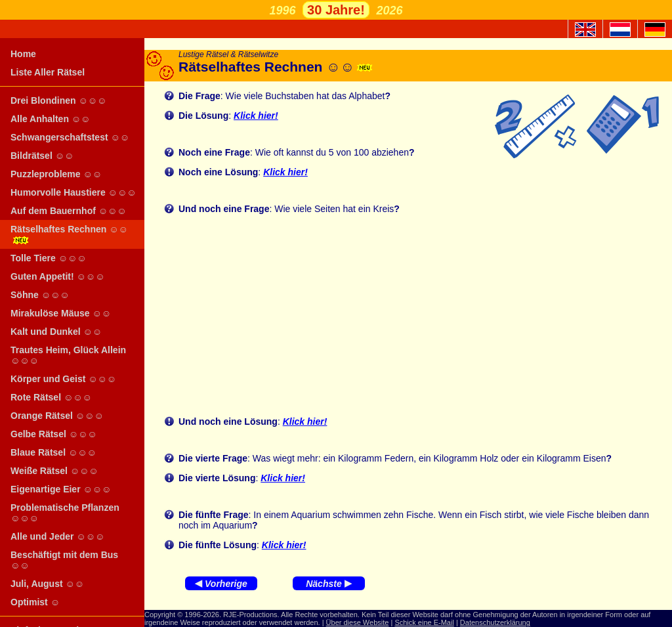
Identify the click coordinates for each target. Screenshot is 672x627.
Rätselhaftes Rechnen (69, 234)
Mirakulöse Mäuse (61, 313)
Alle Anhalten (50, 119)
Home (23, 54)
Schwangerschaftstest (70, 137)
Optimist (35, 602)
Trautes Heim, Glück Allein (68, 355)
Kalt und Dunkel (56, 332)
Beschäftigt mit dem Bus (64, 560)
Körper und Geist (63, 379)
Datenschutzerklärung (495, 622)
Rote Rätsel (51, 397)
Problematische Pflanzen (65, 513)
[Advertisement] (419, 315)
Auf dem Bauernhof (69, 211)
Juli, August (47, 584)
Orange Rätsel (57, 416)
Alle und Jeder (57, 536)
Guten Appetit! (57, 276)
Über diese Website (358, 622)
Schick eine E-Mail (424, 622)
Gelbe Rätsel (54, 434)
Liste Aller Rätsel (48, 72)
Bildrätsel (42, 156)
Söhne (40, 295)
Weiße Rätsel (54, 471)
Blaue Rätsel (53, 452)
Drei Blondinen (58, 100)
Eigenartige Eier (61, 489)
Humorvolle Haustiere (73, 192)
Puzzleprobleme (56, 174)
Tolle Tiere (49, 258)
